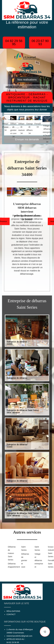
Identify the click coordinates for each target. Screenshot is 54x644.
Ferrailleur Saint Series (50, 564)
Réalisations (13, 611)
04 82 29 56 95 (14, 42)
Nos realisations (27, 80)
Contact (11, 614)
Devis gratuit (14, 87)
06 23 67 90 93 (40, 42)
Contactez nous (37, 87)
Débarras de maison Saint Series (10, 553)
